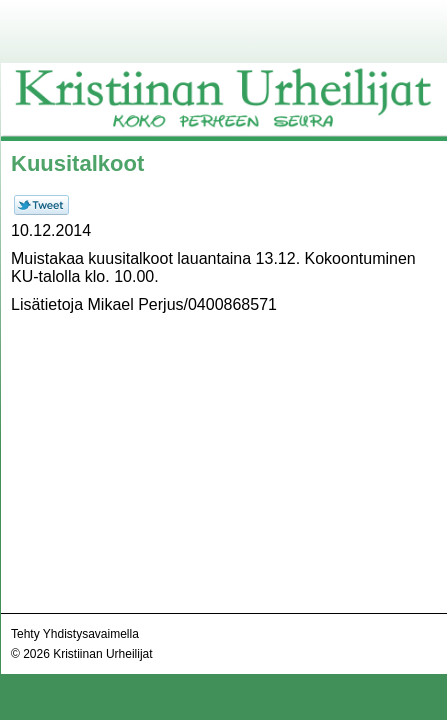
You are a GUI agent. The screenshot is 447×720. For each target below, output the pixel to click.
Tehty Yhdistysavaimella (75, 634)
